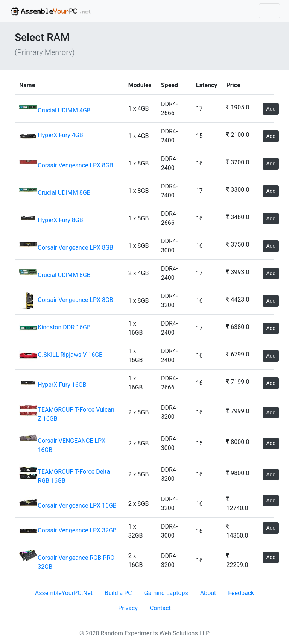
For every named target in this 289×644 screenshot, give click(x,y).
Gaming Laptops (166, 593)
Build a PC (118, 593)
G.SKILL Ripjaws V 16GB (70, 355)
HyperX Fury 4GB (60, 135)
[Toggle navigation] (269, 11)
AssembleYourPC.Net (64, 593)
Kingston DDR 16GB (64, 327)
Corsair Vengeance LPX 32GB (77, 530)
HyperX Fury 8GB (60, 220)
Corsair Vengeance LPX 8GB (75, 165)
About (208, 593)
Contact (160, 608)
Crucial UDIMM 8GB (64, 193)
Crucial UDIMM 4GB (64, 110)
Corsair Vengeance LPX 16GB (77, 505)
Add (271, 109)
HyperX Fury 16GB (62, 385)
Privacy (128, 608)
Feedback (241, 593)
